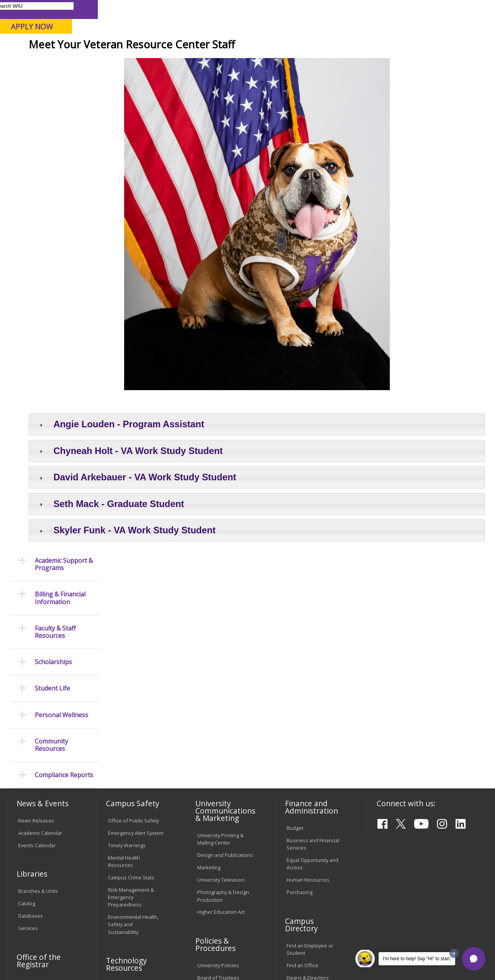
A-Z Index (342, 9)
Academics (111, 62)
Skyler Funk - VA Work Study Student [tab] (202, 587)
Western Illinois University (121, 33)
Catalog (27, 720)
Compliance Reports (64, 318)
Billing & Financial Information (60, 141)
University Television (221, 696)
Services (28, 744)
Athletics (278, 62)
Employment (82, 924)
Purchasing (300, 708)
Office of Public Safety (133, 637)
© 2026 (28, 956)
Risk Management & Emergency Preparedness (131, 713)
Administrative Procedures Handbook (224, 830)
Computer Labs (125, 801)
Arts (241, 62)
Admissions (162, 62)
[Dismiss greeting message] (454, 953)
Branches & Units (38, 707)
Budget (295, 644)
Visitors (73, 9)
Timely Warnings (127, 661)
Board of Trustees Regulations (218, 798)
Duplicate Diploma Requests (39, 813)
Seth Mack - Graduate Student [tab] (187, 561)
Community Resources (51, 288)
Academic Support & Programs (64, 107)
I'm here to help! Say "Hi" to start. (417, 959)
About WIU (61, 62)
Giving (318, 62)
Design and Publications (225, 671)
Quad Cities (186, 46)
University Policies (218, 781)
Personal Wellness (61, 258)
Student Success (166, 79)
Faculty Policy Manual (221, 814)
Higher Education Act (221, 728)
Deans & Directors (308, 794)
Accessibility (37, 924)
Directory (312, 9)
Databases (31, 732)
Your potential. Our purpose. (86, 46)
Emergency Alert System (136, 649)
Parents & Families (34, 9)
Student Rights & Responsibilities (217, 862)
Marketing (209, 684)
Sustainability (130, 924)
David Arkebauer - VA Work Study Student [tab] (213, 534)
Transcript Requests (42, 798)
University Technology (133, 858)
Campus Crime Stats (131, 694)
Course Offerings (272, 9)
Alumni (207, 62)
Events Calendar (37, 661)
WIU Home (124, 79)
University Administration (303, 810)
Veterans (205, 79)
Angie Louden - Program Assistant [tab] (197, 481)
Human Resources (308, 696)
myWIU (370, 9)
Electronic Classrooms (133, 814)
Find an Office (302, 781)
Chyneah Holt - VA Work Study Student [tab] (206, 508)
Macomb (149, 46)
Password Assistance (133, 826)
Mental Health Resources (124, 678)
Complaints (210, 878)
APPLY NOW (429, 27)
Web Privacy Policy (172, 956)
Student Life (363, 62)
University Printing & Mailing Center (220, 655)
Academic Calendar (40, 649)
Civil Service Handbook (224, 846)
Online (220, 46)
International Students (118, 9)
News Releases (36, 637)
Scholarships (53, 205)
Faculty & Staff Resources (55, 175)
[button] (474, 959)
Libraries (234, 9)
